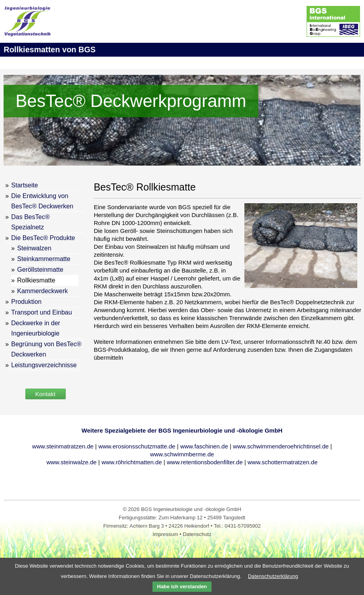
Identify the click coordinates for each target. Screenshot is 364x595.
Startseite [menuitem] (25, 185)
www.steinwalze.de (71, 462)
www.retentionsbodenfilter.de (205, 462)
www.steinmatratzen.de (63, 446)
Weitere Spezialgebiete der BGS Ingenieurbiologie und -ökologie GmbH (182, 430)
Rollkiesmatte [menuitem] (36, 280)
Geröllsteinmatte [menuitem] (40, 270)
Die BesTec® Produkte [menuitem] (43, 238)
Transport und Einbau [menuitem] (41, 312)
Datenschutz (197, 534)
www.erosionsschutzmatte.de (137, 446)
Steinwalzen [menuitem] (34, 248)
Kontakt (45, 394)
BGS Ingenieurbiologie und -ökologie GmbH (191, 509)
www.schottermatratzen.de (283, 462)
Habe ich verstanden (182, 586)
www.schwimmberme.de (182, 454)
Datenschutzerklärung (273, 576)
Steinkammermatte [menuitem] (44, 259)
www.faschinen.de (204, 446)
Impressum (166, 534)
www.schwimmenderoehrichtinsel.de (281, 446)
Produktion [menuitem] (26, 302)
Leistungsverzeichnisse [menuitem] (44, 365)
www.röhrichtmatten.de (132, 462)
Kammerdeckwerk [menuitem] (42, 291)
